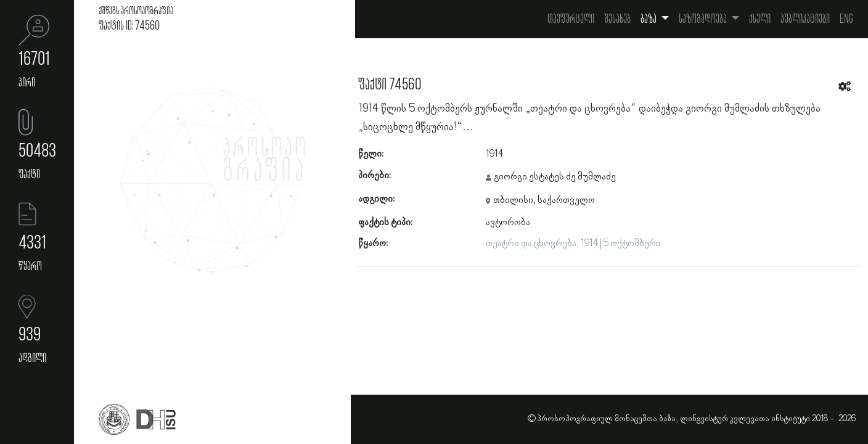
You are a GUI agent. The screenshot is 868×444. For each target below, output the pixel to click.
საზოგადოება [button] (704, 19)
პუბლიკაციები (805, 19)
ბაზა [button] (649, 19)
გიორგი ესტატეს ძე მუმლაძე (555, 177)
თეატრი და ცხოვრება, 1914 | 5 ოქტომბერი (573, 244)
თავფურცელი (571, 19)
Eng (846, 19)
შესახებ (617, 19)
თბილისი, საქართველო (544, 200)
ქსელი (760, 19)
